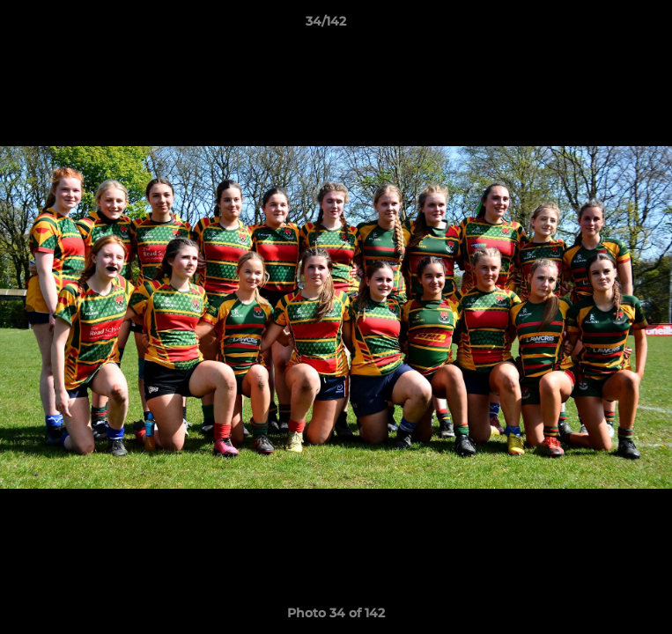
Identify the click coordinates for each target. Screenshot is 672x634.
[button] (609, 26)
